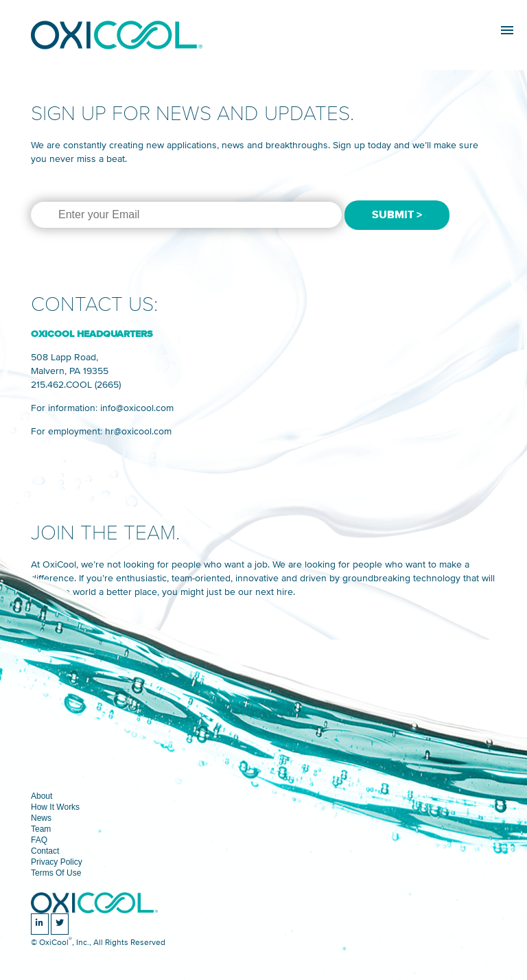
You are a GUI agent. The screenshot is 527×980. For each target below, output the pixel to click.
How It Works (55, 807)
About (42, 796)
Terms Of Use (56, 873)
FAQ (39, 840)
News (41, 818)
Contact (45, 851)
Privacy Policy (57, 862)
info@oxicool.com (137, 408)
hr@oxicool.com (138, 432)
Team (41, 829)
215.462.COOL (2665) (76, 385)
